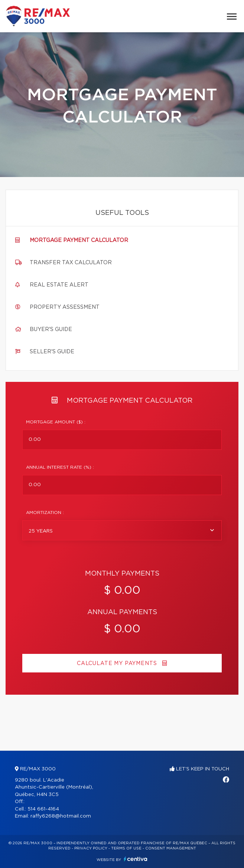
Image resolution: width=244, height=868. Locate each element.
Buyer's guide (51, 330)
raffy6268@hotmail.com (61, 816)
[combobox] (122, 530)
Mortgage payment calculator (79, 240)
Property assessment (65, 307)
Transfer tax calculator (71, 263)
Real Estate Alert (59, 285)
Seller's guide (52, 352)
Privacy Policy (91, 848)
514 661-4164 (43, 809)
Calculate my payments (122, 663)
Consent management (171, 848)
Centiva (136, 859)
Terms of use (126, 848)
